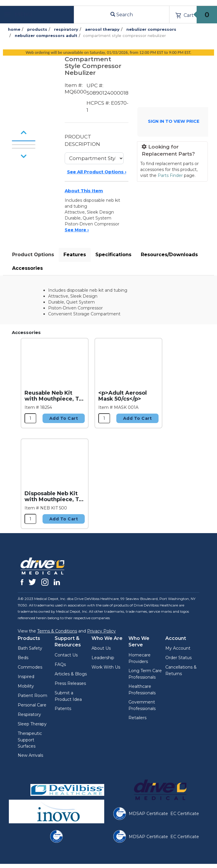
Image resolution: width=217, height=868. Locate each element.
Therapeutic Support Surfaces (30, 740)
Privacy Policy (101, 631)
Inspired (26, 677)
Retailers (137, 718)
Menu (18, 14)
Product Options (33, 255)
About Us (101, 648)
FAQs (60, 664)
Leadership (103, 658)
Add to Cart (64, 418)
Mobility (26, 686)
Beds (23, 658)
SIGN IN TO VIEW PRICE (174, 121)
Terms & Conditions (57, 631)
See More (77, 230)
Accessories (27, 268)
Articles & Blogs (71, 674)
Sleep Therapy (32, 724)
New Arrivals (30, 755)
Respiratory (29, 714)
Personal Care (32, 705)
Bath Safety (30, 648)
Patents (63, 709)
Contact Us (66, 655)
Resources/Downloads (169, 255)
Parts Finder (170, 175)
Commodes (30, 667)
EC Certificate (185, 814)
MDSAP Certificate (148, 814)
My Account (178, 648)
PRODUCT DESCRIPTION (82, 140)
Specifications (113, 255)
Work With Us (106, 667)
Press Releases (70, 683)
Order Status (178, 658)
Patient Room (32, 696)
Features (75, 255)
